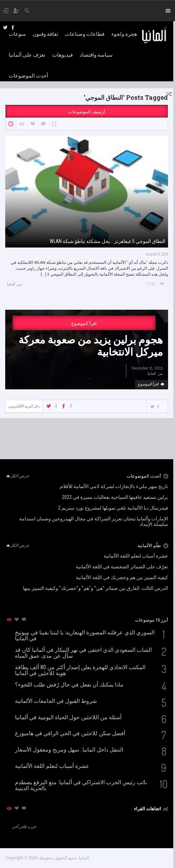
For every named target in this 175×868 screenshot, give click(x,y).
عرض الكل (17, 476)
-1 (55, 406)
